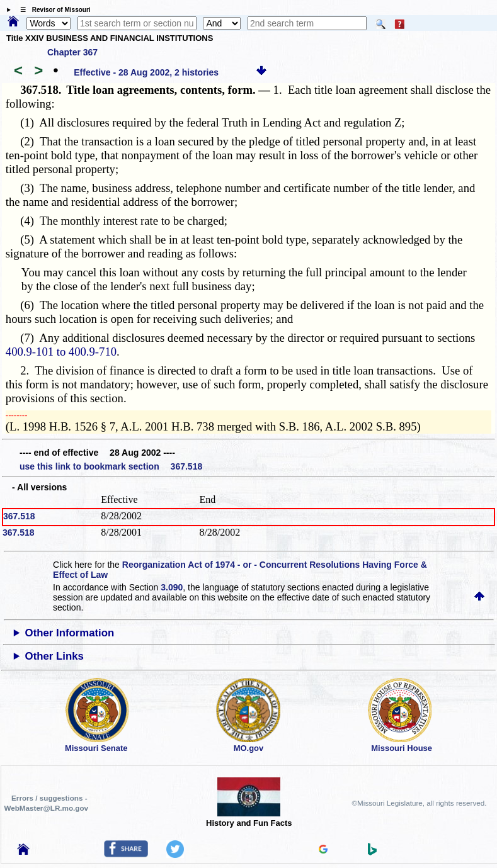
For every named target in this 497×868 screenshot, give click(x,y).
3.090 (172, 587)
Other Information (70, 633)
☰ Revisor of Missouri (52, 10)
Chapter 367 (72, 52)
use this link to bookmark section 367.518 (111, 466)
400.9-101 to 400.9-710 (61, 352)
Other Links (54, 656)
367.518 (19, 516)
